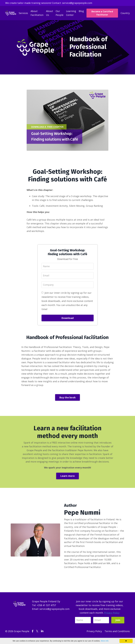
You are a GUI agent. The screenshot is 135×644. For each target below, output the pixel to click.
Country (125, 13)
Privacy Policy (112, 613)
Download (68, 318)
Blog (81, 11)
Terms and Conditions (117, 631)
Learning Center (71, 13)
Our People (60, 13)
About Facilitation (37, 13)
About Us (50, 13)
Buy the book (67, 397)
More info (105, 641)
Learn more (67, 476)
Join (118, 620)
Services (23, 13)
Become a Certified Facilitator (102, 13)
